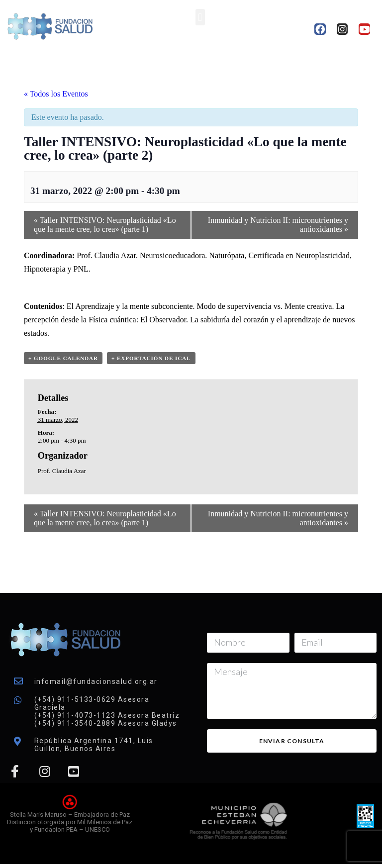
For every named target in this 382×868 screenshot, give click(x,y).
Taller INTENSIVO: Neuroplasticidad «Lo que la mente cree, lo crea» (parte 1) (105, 225)
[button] (200, 17)
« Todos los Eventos (56, 94)
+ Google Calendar (63, 358)
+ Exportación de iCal (151, 358)
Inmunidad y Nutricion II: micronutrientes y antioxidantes (278, 225)
